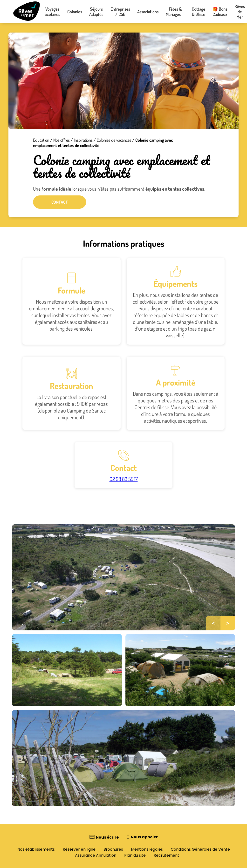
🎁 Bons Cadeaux (220, 12)
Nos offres (62, 140)
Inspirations (83, 140)
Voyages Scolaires (52, 12)
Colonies (75, 12)
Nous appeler (144, 837)
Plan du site (135, 855)
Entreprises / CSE (120, 12)
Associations (148, 12)
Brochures (113, 849)
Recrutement (166, 855)
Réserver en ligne (79, 849)
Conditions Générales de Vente (200, 849)
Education (41, 140)
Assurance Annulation (96, 855)
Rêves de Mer (240, 12)
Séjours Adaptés (96, 12)
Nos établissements (36, 849)
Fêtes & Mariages (175, 12)
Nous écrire (107, 837)
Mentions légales (147, 849)
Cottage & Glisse (199, 12)
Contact (60, 202)
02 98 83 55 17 (124, 479)
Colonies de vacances (114, 140)
